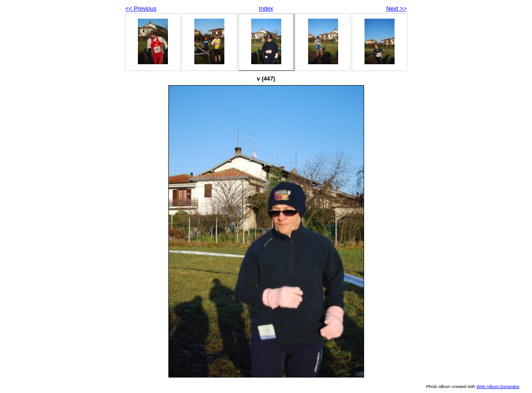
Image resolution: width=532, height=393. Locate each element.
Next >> (397, 8)
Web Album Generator (498, 386)
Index (266, 8)
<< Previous (141, 8)
